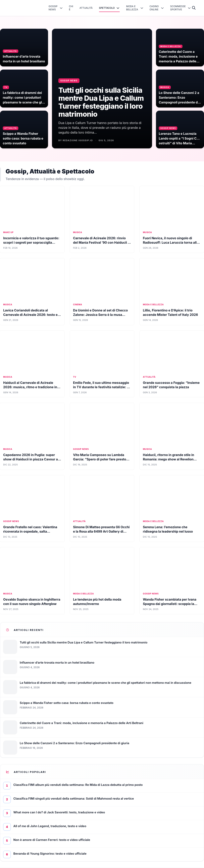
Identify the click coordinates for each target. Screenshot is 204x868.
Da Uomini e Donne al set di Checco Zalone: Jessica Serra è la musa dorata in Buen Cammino (101, 315)
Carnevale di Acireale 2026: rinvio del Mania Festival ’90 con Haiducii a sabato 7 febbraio (101, 242)
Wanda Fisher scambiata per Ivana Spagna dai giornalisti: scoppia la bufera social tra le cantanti (170, 604)
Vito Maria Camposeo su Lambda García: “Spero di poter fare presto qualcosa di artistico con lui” (100, 459)
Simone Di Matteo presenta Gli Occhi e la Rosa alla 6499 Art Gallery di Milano (101, 531)
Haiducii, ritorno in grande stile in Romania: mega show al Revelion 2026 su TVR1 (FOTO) (168, 459)
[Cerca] (194, 8)
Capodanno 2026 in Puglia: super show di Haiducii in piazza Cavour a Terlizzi (30, 459)
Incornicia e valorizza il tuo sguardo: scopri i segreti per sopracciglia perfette (31, 242)
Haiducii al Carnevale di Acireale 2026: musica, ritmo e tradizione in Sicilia (30, 387)
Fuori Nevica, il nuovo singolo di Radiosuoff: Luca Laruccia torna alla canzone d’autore (171, 242)
